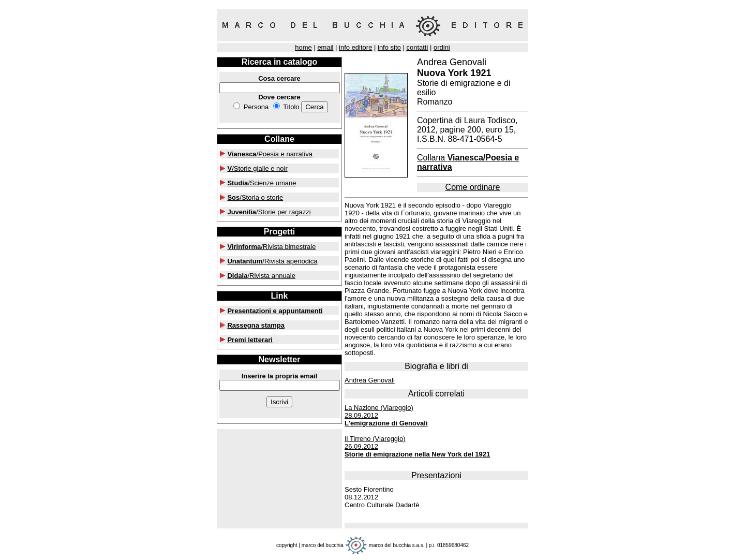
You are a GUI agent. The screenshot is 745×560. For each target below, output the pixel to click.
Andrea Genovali (370, 380)
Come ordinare (473, 187)
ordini (442, 47)
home (303, 47)
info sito (389, 47)
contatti (417, 47)
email (325, 47)
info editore (355, 47)
